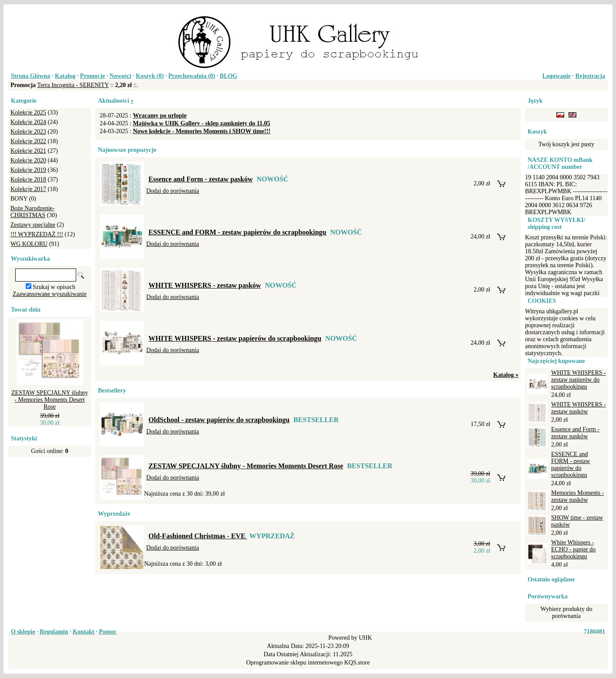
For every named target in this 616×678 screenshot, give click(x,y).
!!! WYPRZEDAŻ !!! (37, 234)
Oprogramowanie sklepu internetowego (295, 663)
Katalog (65, 76)
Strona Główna (30, 76)
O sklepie (23, 632)
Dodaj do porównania (173, 191)
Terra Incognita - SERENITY (73, 85)
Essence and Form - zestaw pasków (201, 179)
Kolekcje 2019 (28, 170)
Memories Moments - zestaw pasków (577, 496)
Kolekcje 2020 (28, 160)
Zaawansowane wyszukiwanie (50, 294)
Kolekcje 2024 (28, 122)
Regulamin (54, 632)
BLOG (229, 76)
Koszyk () (150, 76)
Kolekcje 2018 (28, 180)
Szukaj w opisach (54, 287)
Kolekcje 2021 (28, 151)
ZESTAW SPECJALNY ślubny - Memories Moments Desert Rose (50, 400)
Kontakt (84, 632)
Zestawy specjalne (33, 225)
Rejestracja (590, 76)
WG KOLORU (29, 244)
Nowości (121, 76)
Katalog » (506, 375)
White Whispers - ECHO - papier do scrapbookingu (573, 549)
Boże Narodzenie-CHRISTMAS (32, 212)
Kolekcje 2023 (28, 132)
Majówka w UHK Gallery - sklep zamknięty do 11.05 (201, 123)
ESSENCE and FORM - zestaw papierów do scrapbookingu (237, 232)
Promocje (93, 76)
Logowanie (557, 76)
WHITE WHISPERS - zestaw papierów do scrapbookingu (235, 338)
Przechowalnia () (192, 76)
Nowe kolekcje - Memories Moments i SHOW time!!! (202, 131)
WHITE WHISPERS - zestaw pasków (205, 285)
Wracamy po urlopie (160, 116)
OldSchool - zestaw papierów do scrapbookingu (219, 420)
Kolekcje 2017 (28, 189)
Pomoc (108, 632)
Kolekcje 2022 (28, 141)
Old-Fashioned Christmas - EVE (198, 536)
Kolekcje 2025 (28, 112)
